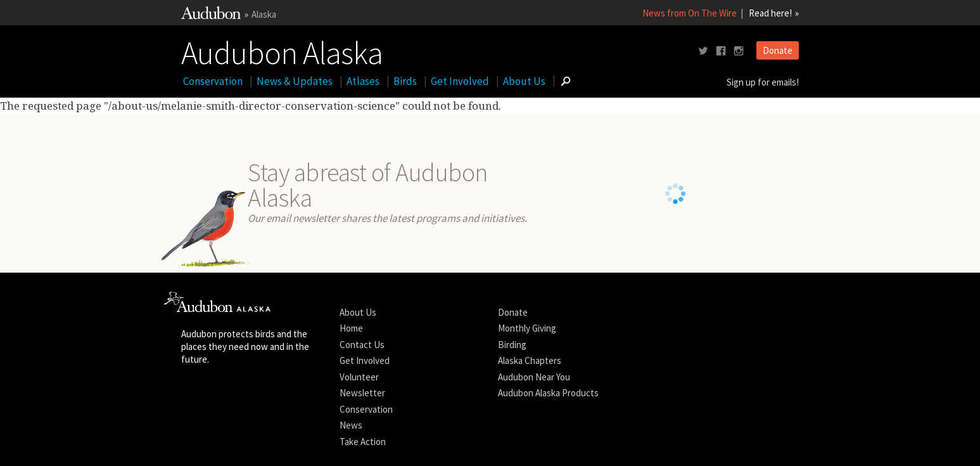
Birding (512, 360)
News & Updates (295, 81)
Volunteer (359, 393)
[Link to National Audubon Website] (211, 16)
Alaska (264, 14)
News (351, 442)
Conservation (213, 81)
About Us (524, 81)
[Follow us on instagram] (739, 51)
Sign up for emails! (763, 82)
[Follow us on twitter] (703, 51)
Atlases (363, 81)
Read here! (770, 13)
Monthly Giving (527, 345)
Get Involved (460, 81)
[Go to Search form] (566, 81)
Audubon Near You (534, 393)
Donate (778, 50)
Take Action (363, 457)
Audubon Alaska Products (548, 409)
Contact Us (362, 360)
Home (351, 345)
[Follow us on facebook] (721, 51)
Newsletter (362, 409)
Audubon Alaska (282, 50)
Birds (405, 81)
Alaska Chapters (530, 377)
